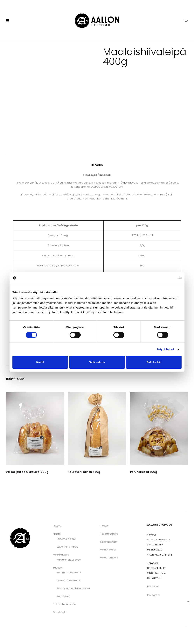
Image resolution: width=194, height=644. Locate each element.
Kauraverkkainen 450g (84, 472)
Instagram (154, 595)
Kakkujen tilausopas (69, 560)
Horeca (104, 526)
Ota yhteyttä (60, 612)
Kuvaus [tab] (97, 165)
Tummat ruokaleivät (69, 572)
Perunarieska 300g (144, 472)
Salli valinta (97, 362)
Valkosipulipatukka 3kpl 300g (27, 472)
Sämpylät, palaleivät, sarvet (73, 588)
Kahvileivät (63, 596)
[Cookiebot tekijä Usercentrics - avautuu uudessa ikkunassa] (165, 278)
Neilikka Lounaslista (64, 604)
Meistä (57, 534)
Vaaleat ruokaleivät (68, 580)
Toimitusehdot (109, 542)
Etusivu (57, 526)
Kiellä (40, 362)
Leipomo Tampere (67, 547)
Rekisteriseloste (109, 534)
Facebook (153, 586)
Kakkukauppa (61, 555)
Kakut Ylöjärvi (108, 550)
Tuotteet (58, 568)
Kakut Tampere (109, 558)
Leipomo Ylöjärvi (66, 539)
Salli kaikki (154, 362)
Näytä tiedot (166, 349)
